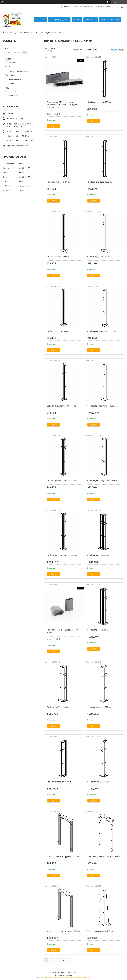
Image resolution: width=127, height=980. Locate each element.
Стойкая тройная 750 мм (98, 630)
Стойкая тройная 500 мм (98, 555)
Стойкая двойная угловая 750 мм (102, 480)
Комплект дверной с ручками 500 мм (63, 856)
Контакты (91, 20)
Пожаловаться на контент (55, 977)
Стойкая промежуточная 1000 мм (102, 406)
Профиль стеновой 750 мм (59, 182)
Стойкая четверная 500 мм (99, 707)
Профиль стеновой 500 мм (99, 102)
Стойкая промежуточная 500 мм (102, 331)
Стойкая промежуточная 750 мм (61, 406)
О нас (77, 20)
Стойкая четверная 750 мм (59, 782)
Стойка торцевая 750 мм (98, 256)
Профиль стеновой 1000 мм (100, 182)
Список (121, 49)
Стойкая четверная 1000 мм (100, 782)
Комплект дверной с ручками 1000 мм (64, 931)
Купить (53, 126)
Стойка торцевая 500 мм (58, 256)
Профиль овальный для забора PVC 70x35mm (63, 631)
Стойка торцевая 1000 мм (58, 331)
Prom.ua (75, 973)
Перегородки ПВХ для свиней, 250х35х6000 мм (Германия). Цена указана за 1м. (62, 105)
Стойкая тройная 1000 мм (58, 707)
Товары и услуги (58, 20)
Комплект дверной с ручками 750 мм (104, 856)
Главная (40, 20)
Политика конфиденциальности (79, 977)
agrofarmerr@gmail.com (17, 146)
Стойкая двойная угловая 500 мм (62, 480)
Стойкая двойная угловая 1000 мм (62, 555)
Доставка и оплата (110, 20)
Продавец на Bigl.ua (64, 975)
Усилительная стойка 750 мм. (100, 931)
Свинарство (28, 33)
